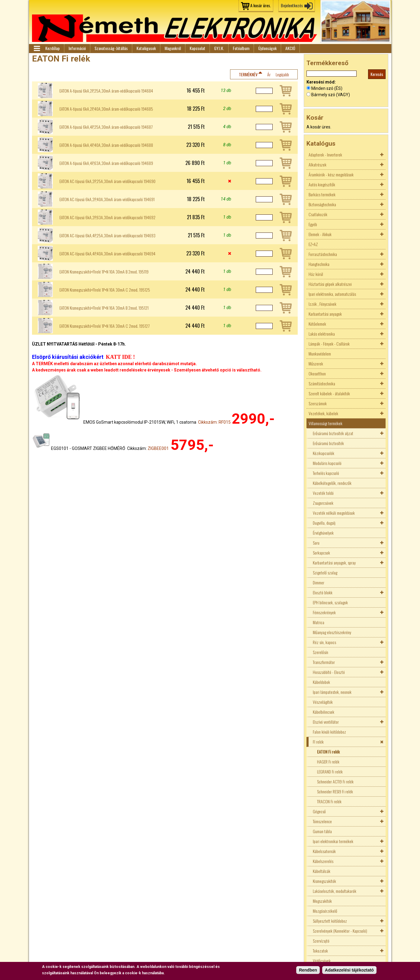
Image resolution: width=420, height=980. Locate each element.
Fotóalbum (241, 48)
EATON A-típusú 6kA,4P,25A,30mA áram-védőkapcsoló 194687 (106, 127)
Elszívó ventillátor (326, 722)
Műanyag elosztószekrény (332, 632)
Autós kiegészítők (322, 184)
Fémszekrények (324, 612)
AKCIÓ (290, 48)
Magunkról (173, 48)
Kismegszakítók (324, 881)
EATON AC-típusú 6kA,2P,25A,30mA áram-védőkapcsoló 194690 (107, 181)
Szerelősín (321, 652)
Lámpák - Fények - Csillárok (329, 344)
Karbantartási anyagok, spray (334, 563)
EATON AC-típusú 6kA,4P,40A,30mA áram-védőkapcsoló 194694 (107, 254)
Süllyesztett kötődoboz (330, 921)
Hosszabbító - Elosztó (329, 672)
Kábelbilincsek (324, 712)
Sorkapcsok (321, 553)
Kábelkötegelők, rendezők (332, 483)
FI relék (318, 742)
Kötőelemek (317, 324)
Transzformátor (324, 662)
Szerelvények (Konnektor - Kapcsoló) (340, 931)
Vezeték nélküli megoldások (334, 513)
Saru (316, 543)
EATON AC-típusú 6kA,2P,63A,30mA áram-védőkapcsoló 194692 (107, 217)
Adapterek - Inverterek (325, 155)
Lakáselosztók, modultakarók (335, 891)
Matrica (319, 622)
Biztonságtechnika (322, 204)
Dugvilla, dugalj (324, 523)
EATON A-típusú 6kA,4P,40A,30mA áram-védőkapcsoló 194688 (106, 145)
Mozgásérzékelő (325, 911)
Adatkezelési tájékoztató (349, 970)
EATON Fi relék (328, 752)
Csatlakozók (318, 214)
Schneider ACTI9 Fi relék (335, 781)
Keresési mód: (321, 82)
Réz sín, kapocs (324, 642)
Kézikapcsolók (324, 453)
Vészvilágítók (323, 702)
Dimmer (319, 582)
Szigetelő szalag (325, 572)
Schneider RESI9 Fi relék (335, 791)
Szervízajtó (321, 941)
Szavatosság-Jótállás (111, 48)
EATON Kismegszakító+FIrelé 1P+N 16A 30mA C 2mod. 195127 (104, 326)
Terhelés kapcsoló (326, 473)
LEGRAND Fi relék (330, 771)
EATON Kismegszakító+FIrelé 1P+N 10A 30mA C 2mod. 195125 (105, 290)
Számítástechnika (322, 383)
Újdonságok (267, 48)
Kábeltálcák (322, 871)
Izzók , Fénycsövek (322, 304)
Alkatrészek (317, 164)
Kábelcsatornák (324, 851)
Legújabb (282, 74)
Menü (37, 49)
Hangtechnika (319, 264)
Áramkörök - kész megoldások (331, 174)
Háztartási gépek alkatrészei (330, 284)
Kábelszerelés (323, 861)
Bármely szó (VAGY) (331, 95)
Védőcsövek (322, 961)
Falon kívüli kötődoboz (329, 732)
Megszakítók (322, 901)
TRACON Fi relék (329, 801)
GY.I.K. (219, 48)
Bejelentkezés (292, 5)
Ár (269, 74)
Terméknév (248, 74)
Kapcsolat (197, 48)
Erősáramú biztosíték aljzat (333, 433)
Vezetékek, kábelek (323, 413)
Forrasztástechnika (323, 254)
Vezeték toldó (323, 493)
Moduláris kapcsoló (327, 463)
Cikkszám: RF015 (214, 422)
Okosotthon (317, 373)
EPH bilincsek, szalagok (330, 602)
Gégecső (319, 811)
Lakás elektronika (322, 334)
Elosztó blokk (323, 592)
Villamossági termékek (325, 423)
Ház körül (316, 274)
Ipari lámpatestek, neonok (332, 692)
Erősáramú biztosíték (328, 443)
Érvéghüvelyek (323, 533)
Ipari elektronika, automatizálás (332, 294)
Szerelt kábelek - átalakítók (329, 393)
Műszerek (316, 364)
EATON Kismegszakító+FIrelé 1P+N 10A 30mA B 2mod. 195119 (104, 272)
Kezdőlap (53, 48)
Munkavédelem (320, 354)
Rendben (308, 970)
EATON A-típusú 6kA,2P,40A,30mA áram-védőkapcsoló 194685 (106, 109)
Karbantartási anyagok (325, 314)
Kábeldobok (321, 682)
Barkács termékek (322, 194)
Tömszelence (322, 821)
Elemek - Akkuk (320, 234)
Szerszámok (318, 403)
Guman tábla (322, 831)
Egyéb (313, 224)
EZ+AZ (313, 244)
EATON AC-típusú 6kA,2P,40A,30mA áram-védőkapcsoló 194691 (107, 199)
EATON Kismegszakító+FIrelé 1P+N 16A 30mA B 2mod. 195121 (104, 308)
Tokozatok (320, 951)
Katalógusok (146, 48)
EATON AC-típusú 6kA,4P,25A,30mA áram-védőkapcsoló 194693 (107, 236)
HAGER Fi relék (328, 762)
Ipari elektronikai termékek (333, 841)
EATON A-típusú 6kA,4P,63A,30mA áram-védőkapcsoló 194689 (106, 163)
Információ (77, 48)
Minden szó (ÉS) (327, 88)
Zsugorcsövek (323, 503)
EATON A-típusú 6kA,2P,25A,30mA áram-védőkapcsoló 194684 (106, 91)
